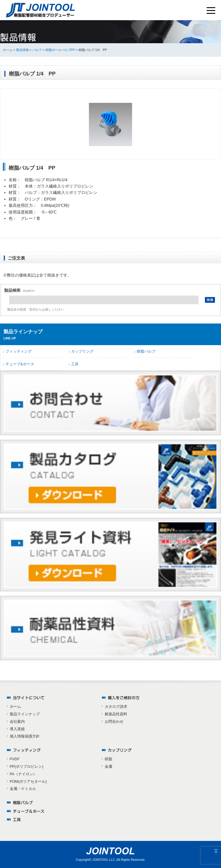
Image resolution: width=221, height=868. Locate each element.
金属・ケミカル (23, 789)
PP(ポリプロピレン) (27, 766)
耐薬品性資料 (116, 714)
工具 (75, 364)
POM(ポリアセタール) (28, 781)
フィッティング (19, 351)
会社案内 (17, 722)
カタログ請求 (116, 707)
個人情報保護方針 (25, 736)
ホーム (8, 50)
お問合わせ (114, 722)
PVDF (15, 759)
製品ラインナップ (25, 714)
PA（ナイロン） (23, 774)
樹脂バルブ (146, 351)
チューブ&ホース (20, 364)
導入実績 (17, 729)
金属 (108, 766)
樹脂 (108, 759)
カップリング (82, 351)
